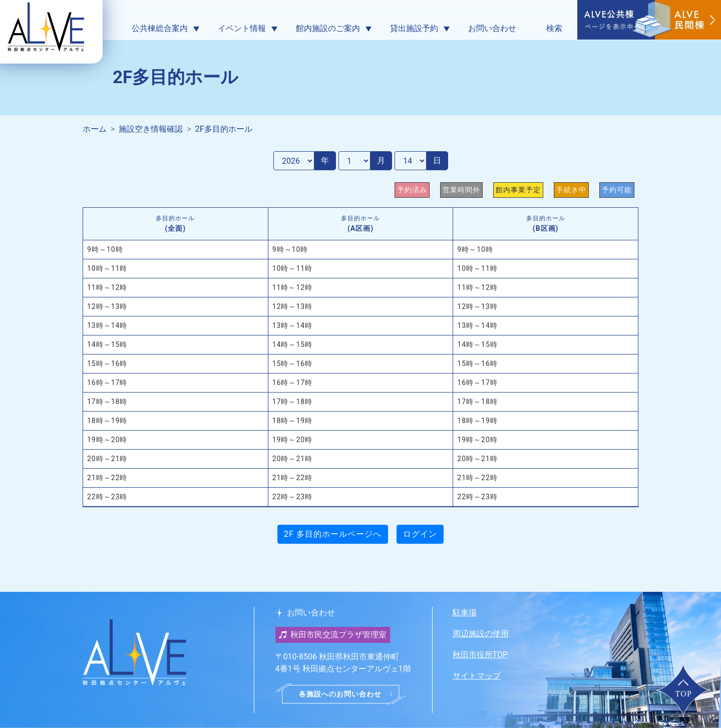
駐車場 (465, 613)
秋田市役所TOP (480, 655)
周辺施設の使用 (481, 634)
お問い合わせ (492, 28)
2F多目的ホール (224, 129)
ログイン (420, 534)
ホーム (95, 129)
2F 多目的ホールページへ (333, 534)
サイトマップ (477, 676)
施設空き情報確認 (151, 129)
